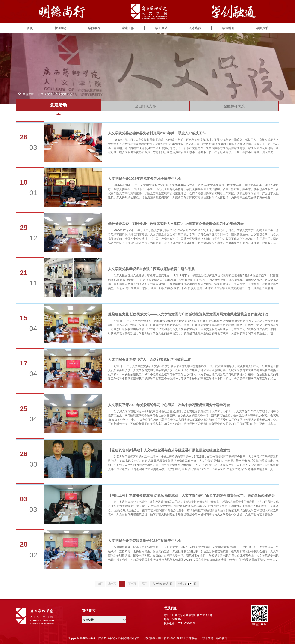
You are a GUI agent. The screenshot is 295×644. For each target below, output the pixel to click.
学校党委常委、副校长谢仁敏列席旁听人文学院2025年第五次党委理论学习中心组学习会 (176, 224)
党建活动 (67, 94)
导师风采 (262, 28)
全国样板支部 (145, 106)
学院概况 (94, 28)
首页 (30, 28)
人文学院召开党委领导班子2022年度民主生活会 (145, 541)
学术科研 (228, 28)
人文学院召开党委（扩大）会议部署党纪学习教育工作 (150, 359)
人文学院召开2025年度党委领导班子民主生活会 (145, 178)
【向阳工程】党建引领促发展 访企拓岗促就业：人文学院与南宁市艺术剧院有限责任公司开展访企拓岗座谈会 (192, 495)
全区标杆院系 (234, 106)
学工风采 (161, 28)
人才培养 (195, 28)
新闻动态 (61, 28)
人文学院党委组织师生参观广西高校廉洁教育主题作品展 (151, 269)
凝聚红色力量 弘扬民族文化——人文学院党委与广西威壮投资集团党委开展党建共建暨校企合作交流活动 (188, 314)
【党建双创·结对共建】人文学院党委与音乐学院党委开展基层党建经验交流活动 (169, 450)
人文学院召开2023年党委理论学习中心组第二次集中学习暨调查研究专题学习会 (169, 405)
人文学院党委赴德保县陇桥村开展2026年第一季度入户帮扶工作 (157, 133)
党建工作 (128, 28)
